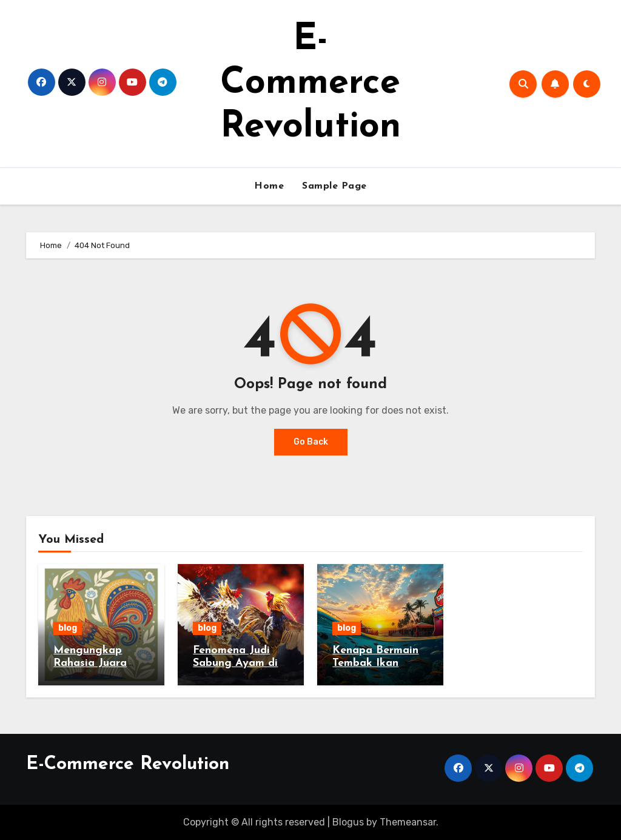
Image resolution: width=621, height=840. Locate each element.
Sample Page (334, 186)
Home (269, 186)
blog (68, 628)
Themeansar (408, 822)
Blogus (348, 822)
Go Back (311, 442)
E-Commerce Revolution (310, 84)
